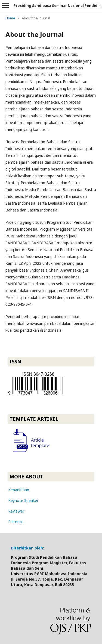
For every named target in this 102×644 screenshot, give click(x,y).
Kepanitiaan (19, 490)
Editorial (15, 522)
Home (10, 18)
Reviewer (16, 511)
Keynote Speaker (23, 500)
